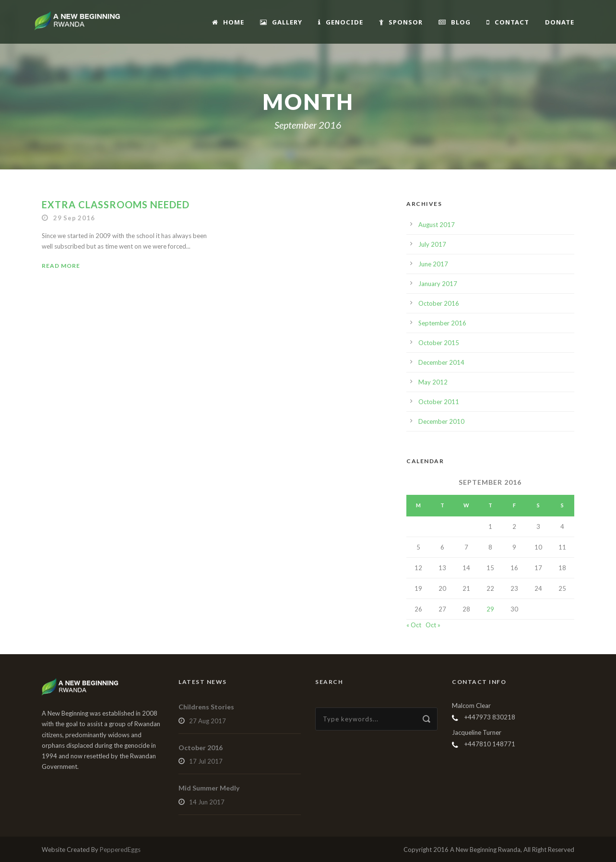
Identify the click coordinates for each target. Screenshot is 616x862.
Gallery (281, 22)
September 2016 (442, 323)
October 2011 (439, 402)
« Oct (414, 625)
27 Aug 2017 (207, 721)
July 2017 (432, 244)
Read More (61, 266)
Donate (560, 22)
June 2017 (433, 264)
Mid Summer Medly (209, 788)
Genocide (341, 22)
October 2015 (439, 343)
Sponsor (401, 22)
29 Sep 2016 (74, 218)
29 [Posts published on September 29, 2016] (490, 609)
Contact (508, 22)
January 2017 (438, 284)
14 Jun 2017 (207, 802)
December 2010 (441, 421)
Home (228, 22)
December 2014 (441, 362)
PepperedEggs (120, 850)
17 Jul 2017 (206, 761)
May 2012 (433, 382)
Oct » (433, 625)
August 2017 (437, 225)
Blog (455, 22)
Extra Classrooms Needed (116, 204)
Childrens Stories (206, 707)
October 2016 (439, 303)
